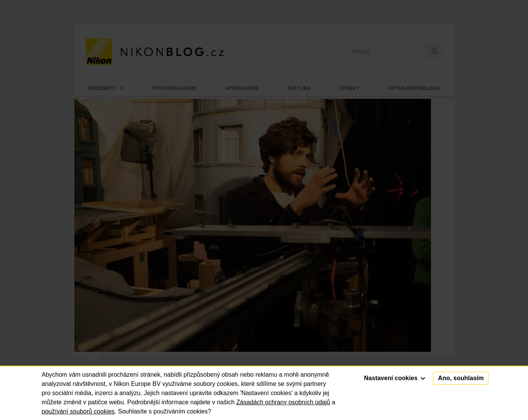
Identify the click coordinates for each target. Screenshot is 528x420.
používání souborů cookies (78, 411)
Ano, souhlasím (461, 378)
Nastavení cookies (395, 378)
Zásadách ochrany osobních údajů (283, 402)
